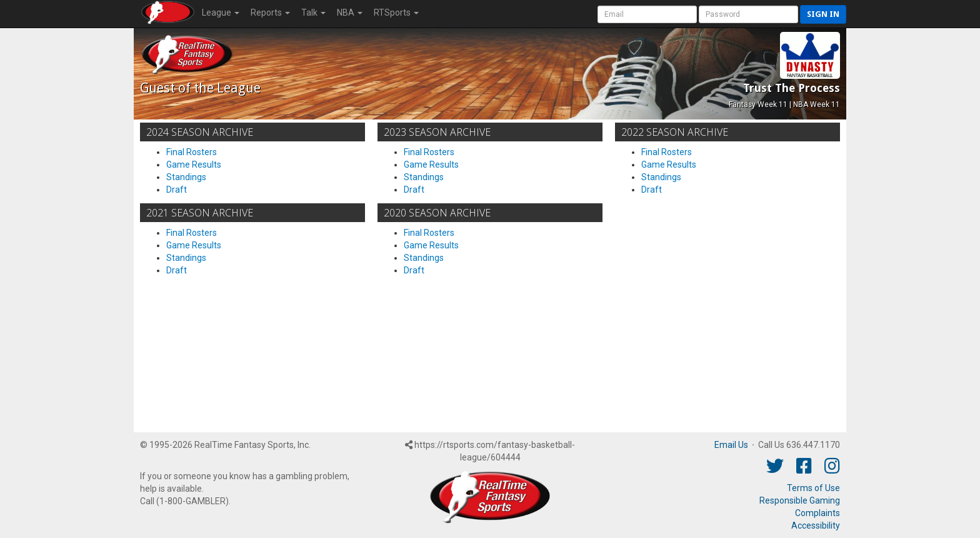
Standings (186, 177)
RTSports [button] (396, 13)
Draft (177, 190)
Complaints (817, 513)
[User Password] (748, 14)
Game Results (194, 165)
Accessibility (816, 525)
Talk (313, 13)
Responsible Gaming (800, 500)
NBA (350, 13)
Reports (270, 13)
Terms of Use (813, 488)
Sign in (823, 14)
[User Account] (647, 14)
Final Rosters (192, 152)
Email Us (731, 445)
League (221, 13)
